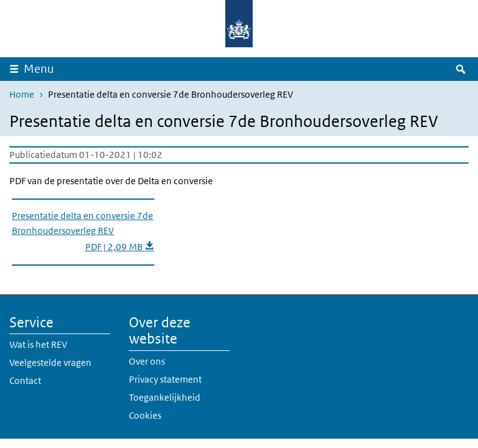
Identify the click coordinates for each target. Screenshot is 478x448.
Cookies (145, 415)
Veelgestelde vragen (50, 362)
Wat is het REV (38, 344)
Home (22, 94)
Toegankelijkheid (165, 397)
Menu (39, 69)
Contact (25, 380)
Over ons (147, 361)
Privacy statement (165, 379)
